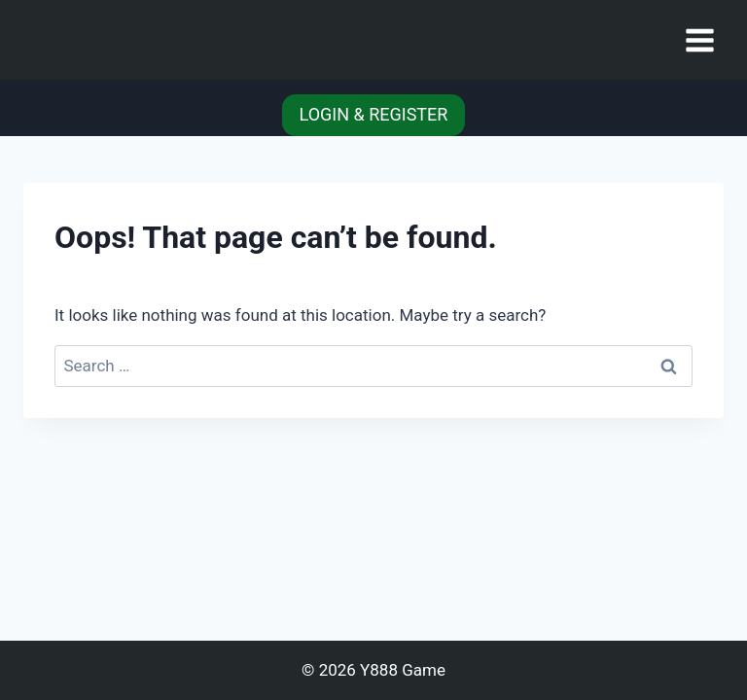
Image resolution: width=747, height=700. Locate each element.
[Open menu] (699, 40)
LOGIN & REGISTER (374, 114)
